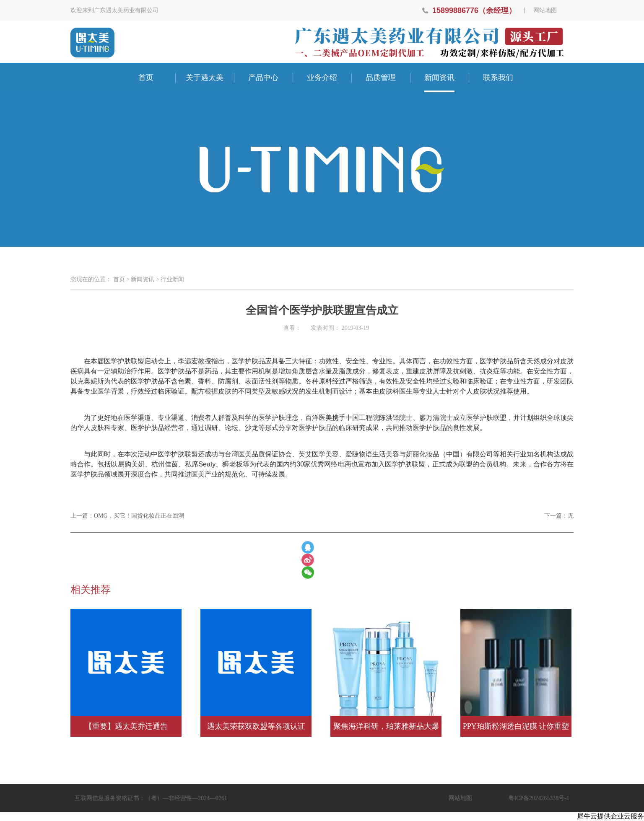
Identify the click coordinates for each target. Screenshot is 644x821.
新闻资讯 (143, 279)
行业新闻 (172, 279)
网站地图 (545, 10)
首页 (146, 78)
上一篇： (127, 516)
